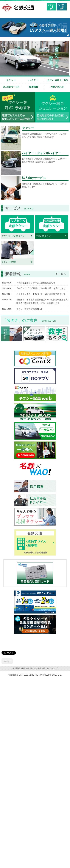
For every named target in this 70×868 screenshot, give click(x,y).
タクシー (11, 80)
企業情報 (16, 668)
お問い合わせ (57, 87)
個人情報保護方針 (38, 668)
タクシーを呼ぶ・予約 (57, 80)
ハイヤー (34, 80)
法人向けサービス (11, 87)
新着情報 (18, 274)
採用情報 (34, 87)
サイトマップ (52, 668)
